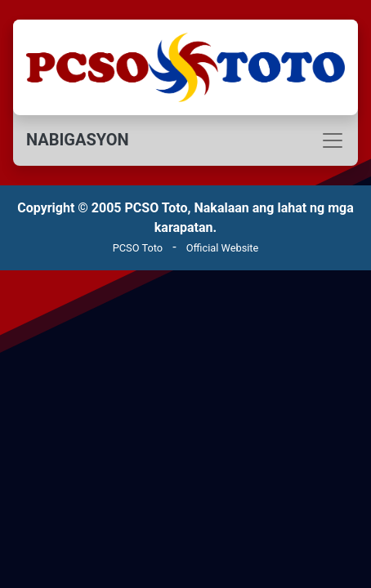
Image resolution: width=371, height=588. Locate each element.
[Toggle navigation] (185, 140)
